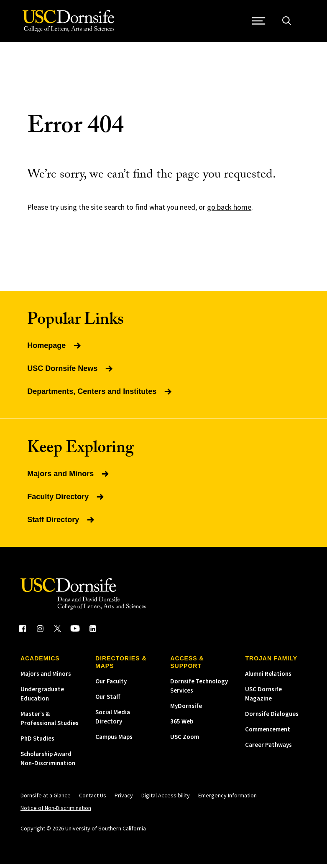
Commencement (268, 733)
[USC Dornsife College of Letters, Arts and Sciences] (70, 23)
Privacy (124, 799)
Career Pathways (268, 749)
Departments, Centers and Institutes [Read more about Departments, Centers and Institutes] (100, 396)
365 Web (182, 725)
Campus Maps (114, 741)
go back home (229, 211)
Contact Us (93, 799)
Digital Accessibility (166, 799)
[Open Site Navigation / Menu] (261, 23)
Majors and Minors (46, 678)
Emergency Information (227, 799)
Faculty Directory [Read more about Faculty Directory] (66, 501)
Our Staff (108, 701)
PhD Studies (37, 742)
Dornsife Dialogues (272, 718)
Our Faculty (111, 685)
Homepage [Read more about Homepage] (55, 350)
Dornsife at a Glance (46, 799)
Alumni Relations (268, 678)
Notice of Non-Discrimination (56, 812)
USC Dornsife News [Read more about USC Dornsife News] (71, 373)
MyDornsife (186, 710)
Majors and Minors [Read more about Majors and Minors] (69, 478)
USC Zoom (185, 741)
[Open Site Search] (289, 23)
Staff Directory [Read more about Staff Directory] (61, 524)
